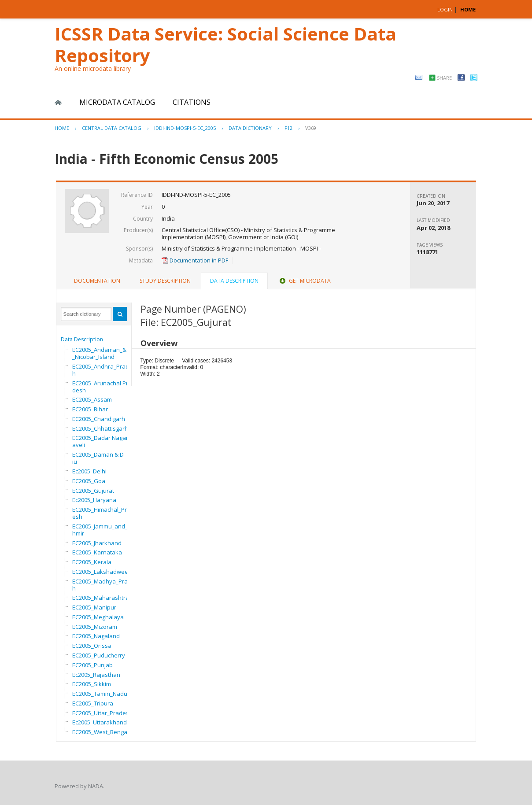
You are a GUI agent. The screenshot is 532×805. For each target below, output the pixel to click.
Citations (192, 102)
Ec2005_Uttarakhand (100, 722)
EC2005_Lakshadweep (102, 572)
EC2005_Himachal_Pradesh (103, 513)
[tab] (97, 281)
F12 (288, 128)
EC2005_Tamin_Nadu (100, 694)
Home (58, 103)
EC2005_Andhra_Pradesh (104, 370)
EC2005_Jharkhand (97, 543)
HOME (468, 9)
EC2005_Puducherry (99, 655)
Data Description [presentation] (234, 281)
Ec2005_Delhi (89, 471)
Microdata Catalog (117, 102)
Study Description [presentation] (165, 281)
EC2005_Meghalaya (98, 617)
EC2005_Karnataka (97, 552)
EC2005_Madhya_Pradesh (105, 585)
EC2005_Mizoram (95, 627)
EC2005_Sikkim (92, 684)
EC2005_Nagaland (96, 636)
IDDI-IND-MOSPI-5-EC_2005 (185, 128)
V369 (311, 128)
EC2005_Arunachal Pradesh (102, 387)
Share (444, 78)
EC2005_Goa (89, 481)
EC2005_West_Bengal (100, 732)
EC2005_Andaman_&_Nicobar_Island (99, 353)
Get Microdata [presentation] (304, 281)
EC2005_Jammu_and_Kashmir (105, 530)
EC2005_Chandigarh (99, 419)
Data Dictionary (250, 128)
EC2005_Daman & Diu (98, 458)
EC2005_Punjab (92, 665)
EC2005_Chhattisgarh (100, 428)
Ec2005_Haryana (94, 500)
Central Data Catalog (112, 128)
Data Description (82, 339)
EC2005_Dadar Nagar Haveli (103, 441)
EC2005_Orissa (92, 646)
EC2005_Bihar (90, 409)
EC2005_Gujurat (93, 491)
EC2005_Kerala (92, 562)
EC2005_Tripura (93, 703)
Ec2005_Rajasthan (96, 675)
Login (445, 9)
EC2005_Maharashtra (101, 598)
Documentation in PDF (195, 260)
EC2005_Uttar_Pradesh (102, 713)
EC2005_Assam (92, 399)
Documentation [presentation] (97, 281)
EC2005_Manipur (94, 607)
